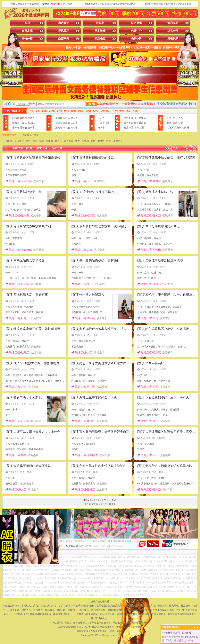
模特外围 (27, 39)
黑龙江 (31, 123)
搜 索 (92, 104)
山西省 (16, 123)
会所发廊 (27, 31)
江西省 (74, 123)
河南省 (74, 128)
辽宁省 (23, 128)
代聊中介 (137, 31)
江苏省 (66, 118)
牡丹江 (58, 141)
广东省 (101, 118)
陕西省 (135, 123)
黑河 (28, 141)
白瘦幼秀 (64, 39)
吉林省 (16, 128)
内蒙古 (23, 123)
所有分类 (57, 148)
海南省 (101, 128)
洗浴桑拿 (137, 23)
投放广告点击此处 (100, 602)
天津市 (23, 118)
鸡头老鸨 (173, 31)
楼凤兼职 (64, 31)
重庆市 (127, 118)
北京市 (16, 118)
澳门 (175, 118)
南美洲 (185, 128)
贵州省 (142, 118)
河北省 (31, 118)
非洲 (181, 123)
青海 (137, 128)
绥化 (109, 141)
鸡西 (93, 141)
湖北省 (66, 128)
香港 (169, 118)
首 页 (27, 23)
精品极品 (100, 39)
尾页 (106, 500)
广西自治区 (104, 123)
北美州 (178, 128)
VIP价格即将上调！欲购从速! (177, 633)
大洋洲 (170, 128)
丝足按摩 (100, 31)
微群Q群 (136, 39)
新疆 (142, 128)
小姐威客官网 (71, 546)
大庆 (35, 141)
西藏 (126, 128)
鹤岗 (42, 141)
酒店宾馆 (173, 23)
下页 (114, 500)
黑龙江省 (27, 135)
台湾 (181, 118)
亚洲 (169, 123)
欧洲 (175, 123)
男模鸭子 (173, 39)
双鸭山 (85, 141)
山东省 (31, 128)
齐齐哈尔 (19, 141)
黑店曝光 (64, 23)
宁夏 (131, 128)
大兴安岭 (69, 141)
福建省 (59, 123)
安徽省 (66, 123)
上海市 (59, 118)
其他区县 (118, 141)
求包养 (100, 23)
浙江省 (74, 118)
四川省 (135, 118)
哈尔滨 (9, 141)
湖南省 (59, 128)
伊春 (78, 141)
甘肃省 (142, 123)
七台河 (101, 141)
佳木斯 (49, 141)
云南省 (127, 123)
